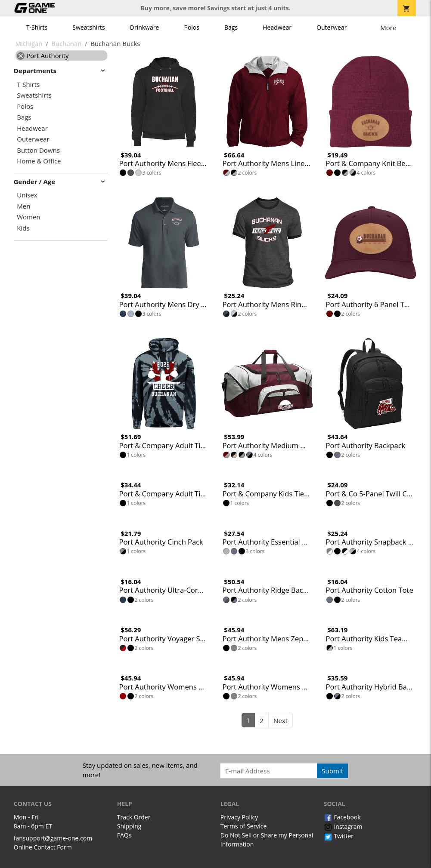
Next (281, 720)
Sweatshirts (88, 27)
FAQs (124, 835)
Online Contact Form (43, 847)
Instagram (343, 826)
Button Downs (38, 150)
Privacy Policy (239, 817)
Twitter (339, 836)
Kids (23, 228)
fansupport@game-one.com (53, 838)
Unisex (27, 195)
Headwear (277, 27)
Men (23, 206)
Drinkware (145, 27)
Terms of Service (244, 826)
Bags (231, 27)
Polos (191, 27)
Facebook (342, 817)
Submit (332, 771)
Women (28, 217)
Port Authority (43, 55)
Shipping (129, 826)
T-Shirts (37, 27)
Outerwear (332, 27)
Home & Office (39, 161)
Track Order (134, 817)
